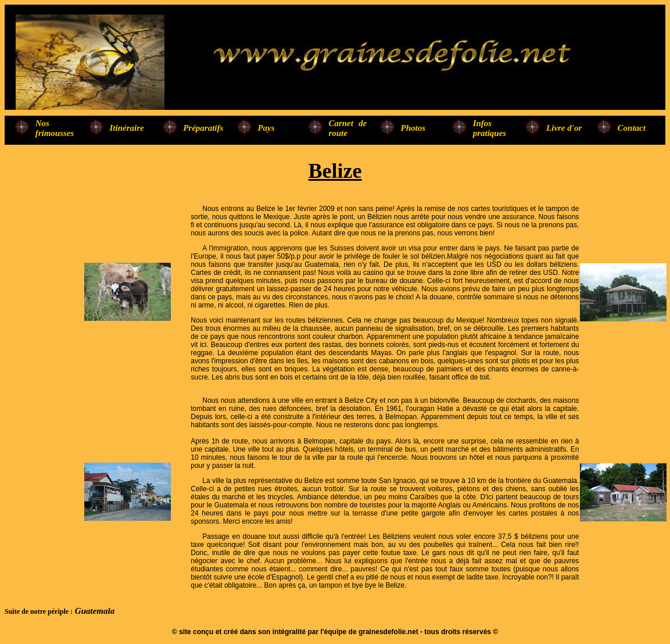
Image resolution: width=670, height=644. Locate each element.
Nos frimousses (55, 128)
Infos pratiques (490, 128)
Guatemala (94, 611)
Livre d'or (564, 128)
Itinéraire (127, 128)
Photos (413, 128)
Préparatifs (203, 128)
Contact (632, 128)
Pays (266, 128)
